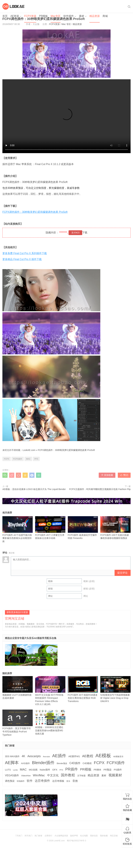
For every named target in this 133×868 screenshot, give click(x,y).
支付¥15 (75, 233)
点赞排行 (48, 836)
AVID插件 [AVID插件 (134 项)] (25, 763)
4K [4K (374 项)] (24, 756)
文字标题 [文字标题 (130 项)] (81, 776)
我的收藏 (104, 836)
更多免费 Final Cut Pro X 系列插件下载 (25, 253)
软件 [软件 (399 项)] (30, 781)
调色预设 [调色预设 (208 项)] (10, 781)
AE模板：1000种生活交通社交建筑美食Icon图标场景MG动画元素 (50, 722)
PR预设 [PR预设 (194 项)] (108, 770)
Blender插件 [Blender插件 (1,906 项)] (43, 763)
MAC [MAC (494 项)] (23, 769)
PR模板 (43, 16)
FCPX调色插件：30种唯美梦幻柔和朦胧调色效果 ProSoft (35, 212)
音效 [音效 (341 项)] (75, 781)
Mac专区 (56, 16)
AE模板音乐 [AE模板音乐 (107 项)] (118, 757)
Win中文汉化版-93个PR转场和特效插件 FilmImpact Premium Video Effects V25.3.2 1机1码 (50, 691)
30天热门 (28, 836)
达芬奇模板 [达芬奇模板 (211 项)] (58, 781)
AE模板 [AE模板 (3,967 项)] (103, 755)
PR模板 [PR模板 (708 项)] (86, 769)
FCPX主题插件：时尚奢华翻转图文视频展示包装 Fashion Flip (100, 489)
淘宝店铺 (114, 836)
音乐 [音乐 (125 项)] (68, 781)
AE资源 (15, 16)
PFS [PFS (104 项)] (61, 770)
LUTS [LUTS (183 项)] (8, 770)
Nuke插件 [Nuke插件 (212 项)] (45, 770)
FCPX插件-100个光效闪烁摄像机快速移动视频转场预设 (115, 528)
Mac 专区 (66, 24)
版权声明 (74, 836)
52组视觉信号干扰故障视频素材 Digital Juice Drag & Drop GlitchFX (115, 689)
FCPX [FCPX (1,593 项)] (99, 763)
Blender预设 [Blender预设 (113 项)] (62, 763)
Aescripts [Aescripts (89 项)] (46, 757)
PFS (36, 459)
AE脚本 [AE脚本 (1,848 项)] (12, 763)
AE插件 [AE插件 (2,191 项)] (59, 756)
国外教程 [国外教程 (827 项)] (68, 775)
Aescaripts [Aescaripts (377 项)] (34, 756)
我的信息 (94, 836)
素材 (82, 16)
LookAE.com (29, 450)
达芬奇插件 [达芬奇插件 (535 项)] (42, 781)
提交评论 (122, 573)
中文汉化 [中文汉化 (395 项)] (53, 775)
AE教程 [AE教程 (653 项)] (88, 756)
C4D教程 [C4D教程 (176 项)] (87, 763)
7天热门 (19, 836)
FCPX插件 (18, 459)
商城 (105, 16)
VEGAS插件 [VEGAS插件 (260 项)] (12, 775)
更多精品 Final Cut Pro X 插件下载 (22, 259)
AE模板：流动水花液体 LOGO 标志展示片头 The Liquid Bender (34, 489)
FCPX (7, 459)
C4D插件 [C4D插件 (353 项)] (75, 763)
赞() (124, 475)
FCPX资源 (30, 16)
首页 (5, 16)
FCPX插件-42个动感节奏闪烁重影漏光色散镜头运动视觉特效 (18, 529)
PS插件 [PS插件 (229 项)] (118, 770)
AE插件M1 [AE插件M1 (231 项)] (74, 756)
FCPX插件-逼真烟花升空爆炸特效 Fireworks (83, 528)
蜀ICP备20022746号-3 (76, 841)
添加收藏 (107, 475)
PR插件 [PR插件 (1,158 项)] (71, 769)
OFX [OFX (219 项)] (55, 770)
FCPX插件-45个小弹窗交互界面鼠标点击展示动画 (50, 528)
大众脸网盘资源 (61, 836)
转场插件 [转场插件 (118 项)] (21, 781)
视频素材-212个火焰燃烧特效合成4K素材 (18, 688)
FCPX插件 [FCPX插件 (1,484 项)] (116, 763)
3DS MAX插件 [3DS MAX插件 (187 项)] (12, 756)
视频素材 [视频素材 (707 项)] (115, 775)
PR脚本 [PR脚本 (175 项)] (97, 770)
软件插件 (69, 16)
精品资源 (95, 16)
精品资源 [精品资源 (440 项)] (93, 775)
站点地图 (84, 836)
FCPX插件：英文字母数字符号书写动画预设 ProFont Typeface (18, 723)
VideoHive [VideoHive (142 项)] (26, 776)
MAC (28, 459)
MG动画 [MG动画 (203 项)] (33, 770)
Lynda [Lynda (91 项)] (15, 770)
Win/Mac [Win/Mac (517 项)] (39, 775)
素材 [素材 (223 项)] (104, 775)
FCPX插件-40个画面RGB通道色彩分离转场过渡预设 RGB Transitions (83, 689)
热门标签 (38, 836)
